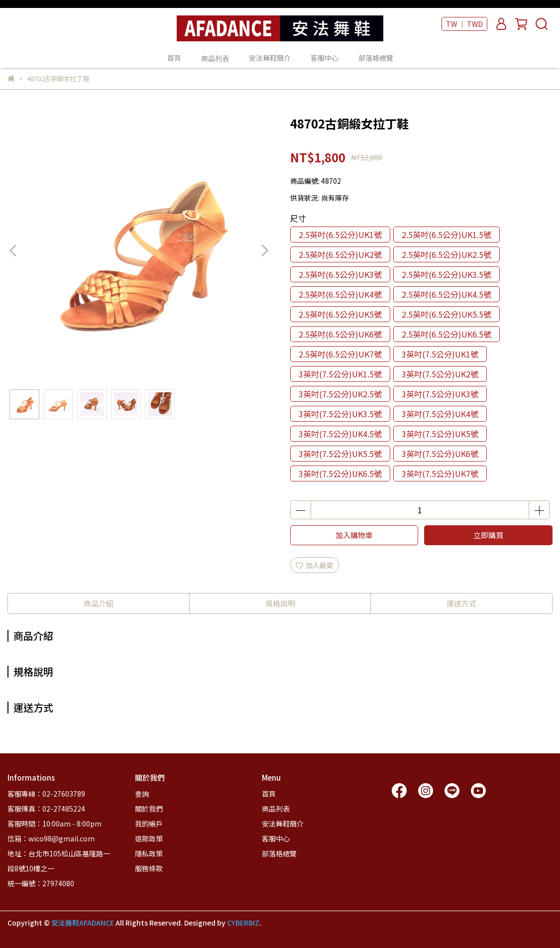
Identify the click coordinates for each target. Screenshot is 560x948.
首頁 (174, 58)
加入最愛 (315, 565)
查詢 (142, 794)
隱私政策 (149, 853)
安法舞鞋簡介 (270, 58)
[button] (264, 250)
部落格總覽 (376, 58)
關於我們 (149, 809)
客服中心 (325, 58)
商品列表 (276, 809)
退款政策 (149, 838)
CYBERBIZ (243, 923)
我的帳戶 (149, 824)
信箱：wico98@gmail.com (51, 838)
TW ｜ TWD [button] (464, 24)
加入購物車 (354, 535)
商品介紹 (99, 603)
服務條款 (149, 868)
